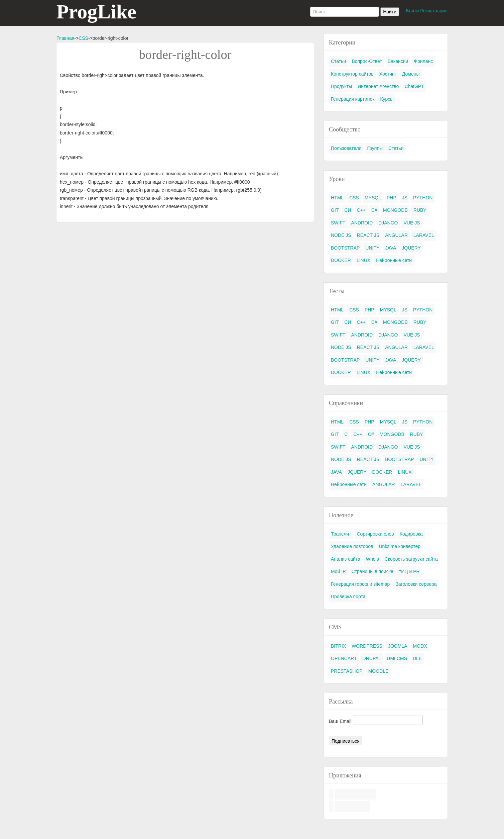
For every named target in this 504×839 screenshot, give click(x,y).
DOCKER (341, 260)
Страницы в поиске (372, 571)
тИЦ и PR (409, 571)
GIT (335, 210)
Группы (375, 148)
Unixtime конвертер (400, 546)
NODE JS (341, 235)
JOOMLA (398, 646)
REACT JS (368, 235)
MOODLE (379, 671)
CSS (83, 38)
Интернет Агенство (378, 86)
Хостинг (388, 74)
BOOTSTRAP (345, 248)
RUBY (420, 210)
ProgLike (96, 12)
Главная (65, 38)
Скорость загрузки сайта (411, 559)
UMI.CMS (397, 658)
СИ (348, 210)
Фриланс (423, 61)
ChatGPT (414, 86)
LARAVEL (424, 235)
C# (374, 210)
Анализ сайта (346, 559)
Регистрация (434, 11)
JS (405, 198)
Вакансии (398, 61)
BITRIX (338, 646)
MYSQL (373, 198)
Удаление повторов (352, 546)
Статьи (338, 61)
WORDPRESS (367, 646)
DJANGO (388, 223)
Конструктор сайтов (352, 74)
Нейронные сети (394, 260)
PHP (392, 198)
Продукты (341, 86)
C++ (361, 210)
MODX (420, 646)
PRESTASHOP (347, 671)
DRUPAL (372, 658)
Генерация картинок (353, 99)
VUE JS (412, 223)
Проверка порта (348, 596)
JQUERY (411, 248)
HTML (337, 198)
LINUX (363, 260)
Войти (412, 11)
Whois (372, 559)
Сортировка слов (375, 534)
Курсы (387, 99)
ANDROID (362, 223)
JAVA (391, 248)
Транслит (341, 534)
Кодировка (411, 534)
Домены (411, 74)
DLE (417, 658)
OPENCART (344, 658)
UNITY (372, 248)
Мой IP (338, 571)
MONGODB (395, 210)
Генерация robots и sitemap (360, 584)
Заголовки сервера (416, 584)
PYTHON (423, 198)
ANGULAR (396, 235)
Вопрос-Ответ (367, 61)
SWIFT (338, 223)
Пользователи (346, 148)
